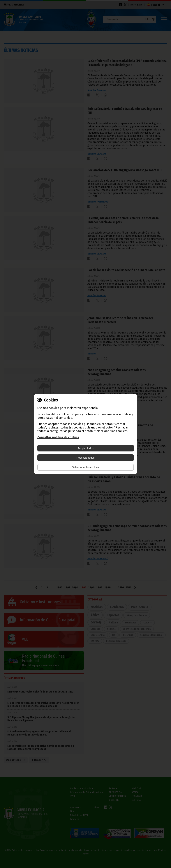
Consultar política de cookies (58, 437)
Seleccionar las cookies (85, 467)
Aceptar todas (85, 448)
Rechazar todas (85, 458)
